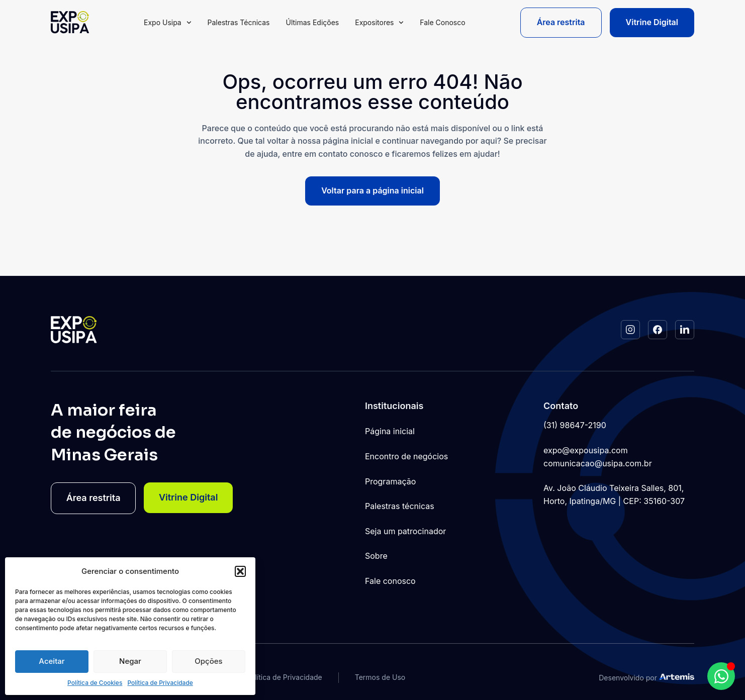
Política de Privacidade (160, 683)
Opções (208, 661)
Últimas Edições (312, 22)
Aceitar (52, 661)
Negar (130, 661)
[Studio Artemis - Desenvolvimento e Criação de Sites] (677, 676)
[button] (240, 571)
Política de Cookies (95, 683)
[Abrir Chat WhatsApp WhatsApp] (721, 676)
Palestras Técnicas (239, 22)
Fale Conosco (442, 22)
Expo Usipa (168, 23)
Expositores (379, 23)
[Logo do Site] (70, 22)
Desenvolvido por (628, 678)
